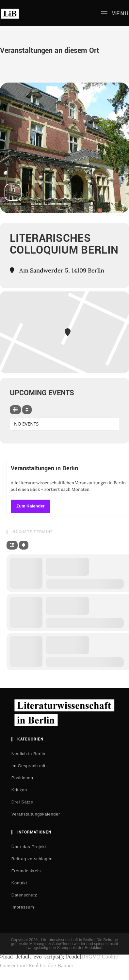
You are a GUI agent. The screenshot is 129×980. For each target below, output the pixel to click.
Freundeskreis (26, 871)
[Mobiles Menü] (115, 14)
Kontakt (19, 883)
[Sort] (27, 410)
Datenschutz (24, 895)
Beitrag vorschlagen (32, 859)
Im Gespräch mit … (31, 766)
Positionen (22, 778)
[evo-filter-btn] (15, 410)
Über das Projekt (29, 847)
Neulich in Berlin (28, 754)
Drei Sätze (22, 802)
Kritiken (19, 790)
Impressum (23, 907)
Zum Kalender (31, 506)
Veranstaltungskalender (36, 814)
